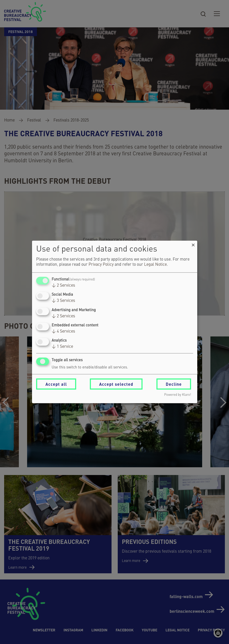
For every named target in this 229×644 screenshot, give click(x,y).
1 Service (62, 347)
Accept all (56, 384)
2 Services (63, 286)
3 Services (63, 301)
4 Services (63, 332)
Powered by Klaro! (178, 395)
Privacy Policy (101, 265)
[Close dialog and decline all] (193, 244)
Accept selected (116, 384)
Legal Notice (155, 265)
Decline (174, 384)
